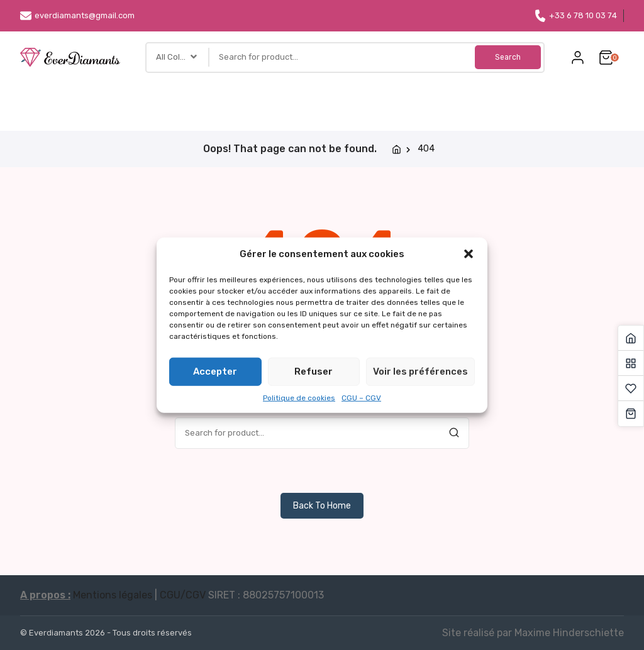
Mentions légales (113, 595)
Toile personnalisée (432, 101)
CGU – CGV (361, 397)
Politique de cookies (299, 397)
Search (506, 57)
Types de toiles (120, 101)
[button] (469, 254)
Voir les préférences (420, 372)
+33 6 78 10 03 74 (576, 16)
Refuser (314, 372)
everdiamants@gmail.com (77, 16)
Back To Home (322, 506)
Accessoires (345, 101)
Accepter (215, 372)
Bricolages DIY (269, 101)
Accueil (50, 101)
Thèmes (199, 101)
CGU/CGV (183, 595)
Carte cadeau (521, 101)
